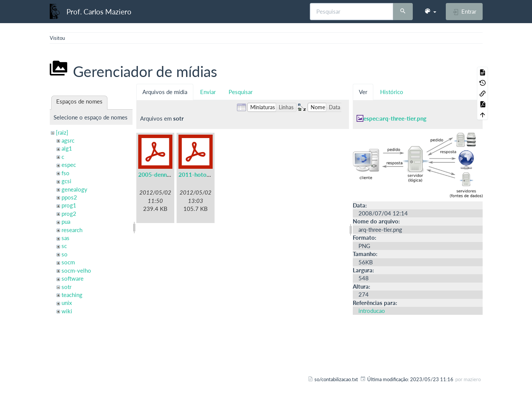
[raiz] (62, 132)
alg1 (67, 148)
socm (68, 262)
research (72, 230)
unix (67, 303)
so (65, 254)
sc (64, 246)
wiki (67, 311)
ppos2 (69, 197)
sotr (66, 287)
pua (66, 221)
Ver (363, 92)
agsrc (68, 140)
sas (66, 238)
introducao (372, 311)
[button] (430, 11)
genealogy (74, 189)
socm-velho (76, 270)
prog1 (69, 205)
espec (69, 165)
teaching (72, 295)
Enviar (208, 92)
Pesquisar (241, 92)
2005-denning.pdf (161, 174)
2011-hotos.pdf (199, 174)
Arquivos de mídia (165, 92)
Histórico (392, 92)
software (73, 278)
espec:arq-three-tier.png (395, 118)
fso (66, 173)
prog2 (69, 214)
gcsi (66, 181)
